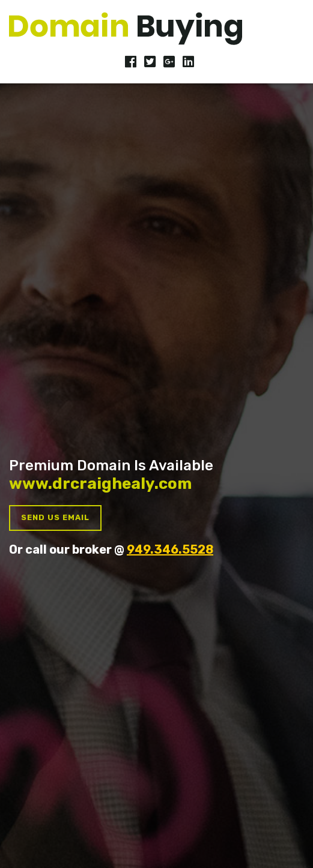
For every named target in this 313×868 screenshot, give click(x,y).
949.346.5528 (170, 549)
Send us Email (55, 517)
